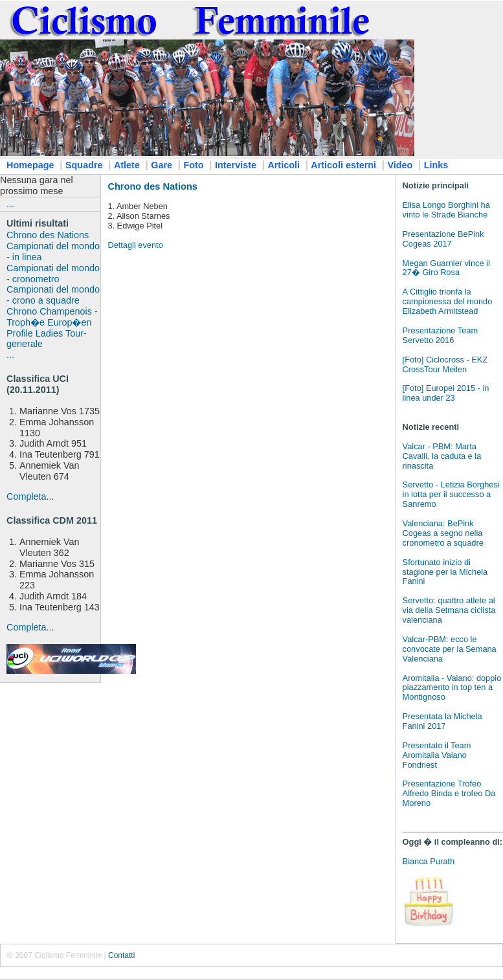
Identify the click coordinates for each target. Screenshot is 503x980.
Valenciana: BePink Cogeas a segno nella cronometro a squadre (443, 533)
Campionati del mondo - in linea (53, 251)
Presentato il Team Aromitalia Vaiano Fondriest (437, 755)
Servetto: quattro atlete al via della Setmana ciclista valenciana (449, 610)
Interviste (236, 165)
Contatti (121, 955)
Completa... (30, 496)
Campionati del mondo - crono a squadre (53, 295)
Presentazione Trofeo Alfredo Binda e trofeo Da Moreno (449, 793)
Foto (193, 165)
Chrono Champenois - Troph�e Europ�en (52, 317)
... (10, 204)
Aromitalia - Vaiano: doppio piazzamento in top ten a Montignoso (452, 688)
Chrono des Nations (48, 235)
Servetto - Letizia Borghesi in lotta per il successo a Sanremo (451, 494)
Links (436, 165)
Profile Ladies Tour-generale (47, 339)
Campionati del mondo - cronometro (53, 273)
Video (400, 165)
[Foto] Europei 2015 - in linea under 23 (446, 393)
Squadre (84, 165)
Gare (162, 165)
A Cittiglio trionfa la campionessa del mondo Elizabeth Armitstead (448, 301)
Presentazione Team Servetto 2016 (440, 335)
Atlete (127, 165)
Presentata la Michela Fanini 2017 (442, 721)
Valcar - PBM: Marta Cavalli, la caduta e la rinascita (442, 456)
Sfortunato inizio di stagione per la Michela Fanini (445, 572)
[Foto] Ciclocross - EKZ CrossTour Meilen (445, 364)
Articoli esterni (343, 165)
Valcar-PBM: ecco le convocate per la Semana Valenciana (450, 649)
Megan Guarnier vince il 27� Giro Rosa (446, 268)
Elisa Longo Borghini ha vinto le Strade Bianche (446, 210)
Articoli (284, 165)
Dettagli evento (135, 245)
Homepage (30, 165)
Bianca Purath (429, 861)
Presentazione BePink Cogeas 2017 (443, 239)
